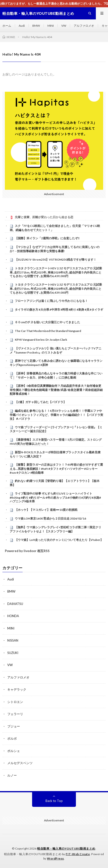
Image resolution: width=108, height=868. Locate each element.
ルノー (12, 775)
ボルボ (12, 738)
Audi (22, 26)
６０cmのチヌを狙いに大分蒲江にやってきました (47, 322)
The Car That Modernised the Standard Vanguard (48, 331)
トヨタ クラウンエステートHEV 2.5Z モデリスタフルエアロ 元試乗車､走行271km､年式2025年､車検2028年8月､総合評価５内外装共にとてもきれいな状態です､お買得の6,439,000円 (56, 272)
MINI (51, 26)
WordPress (55, 858)
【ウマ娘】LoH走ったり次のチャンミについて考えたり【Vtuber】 (59, 540)
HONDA (13, 616)
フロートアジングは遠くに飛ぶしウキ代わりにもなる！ (51, 301)
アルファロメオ (84, 26)
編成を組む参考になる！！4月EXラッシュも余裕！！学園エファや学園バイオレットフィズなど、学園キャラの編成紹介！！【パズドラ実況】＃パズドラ (56, 415)
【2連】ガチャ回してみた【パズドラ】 (40, 402)
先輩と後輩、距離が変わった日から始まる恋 (44, 217)
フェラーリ (15, 714)
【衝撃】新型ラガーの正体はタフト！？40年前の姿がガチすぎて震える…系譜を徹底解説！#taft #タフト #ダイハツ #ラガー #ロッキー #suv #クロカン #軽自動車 (56, 469)
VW (64, 26)
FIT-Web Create (78, 854)
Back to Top (54, 801)
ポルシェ (14, 751)
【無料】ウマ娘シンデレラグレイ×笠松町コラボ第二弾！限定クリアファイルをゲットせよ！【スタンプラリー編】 (55, 529)
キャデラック (17, 689)
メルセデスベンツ (20, 763)
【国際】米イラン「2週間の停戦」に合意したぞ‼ (47, 238)
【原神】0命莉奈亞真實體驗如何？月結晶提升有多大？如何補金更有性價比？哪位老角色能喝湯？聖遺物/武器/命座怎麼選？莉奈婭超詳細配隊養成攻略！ (56, 390)
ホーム (7, 26)
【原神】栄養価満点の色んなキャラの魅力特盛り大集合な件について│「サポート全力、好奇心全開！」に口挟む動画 (56, 375)
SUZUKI (13, 653)
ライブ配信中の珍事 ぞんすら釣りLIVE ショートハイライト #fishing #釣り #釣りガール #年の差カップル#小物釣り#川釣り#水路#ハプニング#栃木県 (55, 497)
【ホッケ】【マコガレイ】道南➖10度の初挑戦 (46, 510)
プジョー (14, 726)
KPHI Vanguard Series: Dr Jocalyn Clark (41, 340)
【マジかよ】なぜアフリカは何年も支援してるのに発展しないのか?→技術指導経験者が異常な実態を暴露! (55, 249)
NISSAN (13, 640)
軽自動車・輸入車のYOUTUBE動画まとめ (66, 848)
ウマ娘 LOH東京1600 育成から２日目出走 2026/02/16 (50, 518)
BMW (36, 26)
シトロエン (15, 702)
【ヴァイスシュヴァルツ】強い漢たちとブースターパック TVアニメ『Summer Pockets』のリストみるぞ (56, 350)
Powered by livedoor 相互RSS (27, 551)
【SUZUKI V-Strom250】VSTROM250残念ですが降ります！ (56, 260)
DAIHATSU (15, 604)
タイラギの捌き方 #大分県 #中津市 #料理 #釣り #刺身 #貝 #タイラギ (59, 310)
